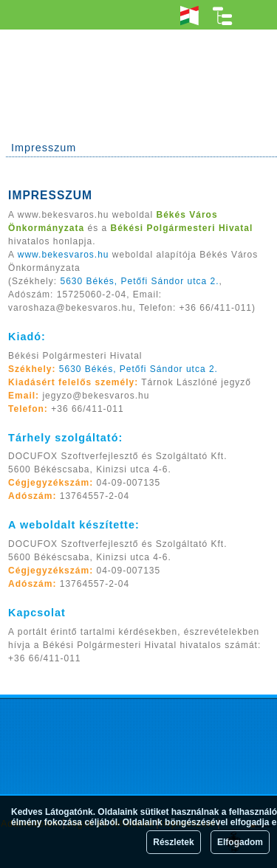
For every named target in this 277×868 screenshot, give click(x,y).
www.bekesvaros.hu (64, 255)
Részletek (173, 842)
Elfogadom (240, 842)
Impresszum (44, 148)
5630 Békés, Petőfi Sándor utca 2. (139, 281)
